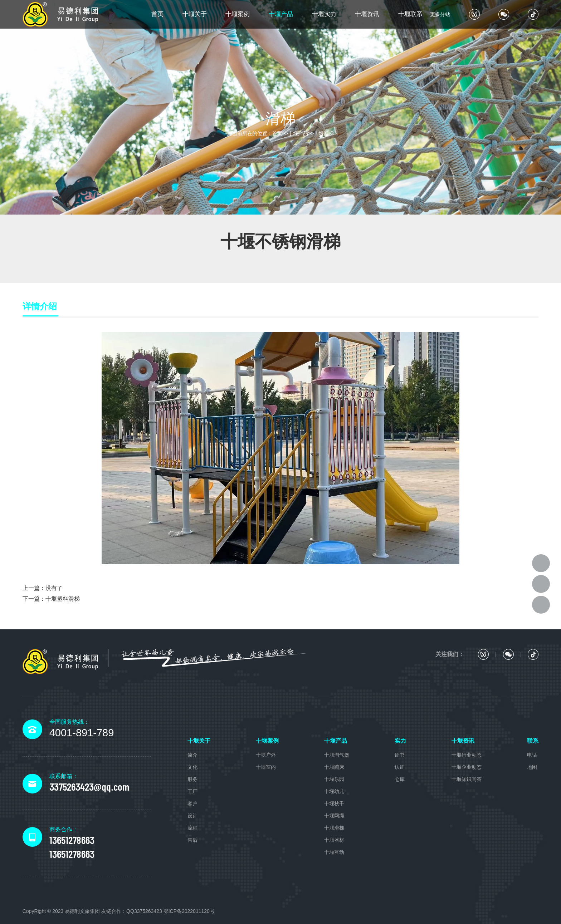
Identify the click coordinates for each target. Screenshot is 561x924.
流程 (192, 828)
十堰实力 (324, 14)
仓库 (400, 779)
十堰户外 (266, 755)
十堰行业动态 (467, 755)
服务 (192, 779)
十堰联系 (410, 14)
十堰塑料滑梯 (63, 599)
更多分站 (440, 14)
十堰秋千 (334, 803)
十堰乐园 (334, 779)
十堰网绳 (334, 816)
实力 (400, 741)
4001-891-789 (82, 733)
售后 (192, 840)
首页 (157, 14)
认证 (400, 767)
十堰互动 (334, 852)
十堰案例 (238, 14)
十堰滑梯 (324, 133)
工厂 (192, 791)
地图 (532, 767)
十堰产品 (281, 14)
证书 (400, 755)
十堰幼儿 (334, 791)
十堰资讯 (367, 14)
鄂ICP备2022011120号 (189, 911)
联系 (533, 741)
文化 (192, 767)
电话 (532, 755)
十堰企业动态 (467, 767)
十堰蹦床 (334, 767)
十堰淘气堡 (337, 755)
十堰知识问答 (467, 779)
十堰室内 (266, 767)
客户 (192, 803)
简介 (192, 755)
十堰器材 (334, 840)
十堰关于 (195, 14)
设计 (192, 816)
